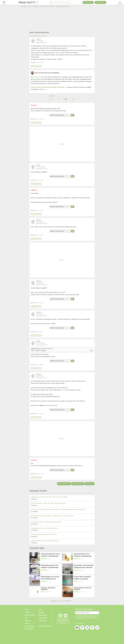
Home (27, 610)
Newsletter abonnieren (87, 617)
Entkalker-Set (37, 77)
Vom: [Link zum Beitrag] (32, 62)
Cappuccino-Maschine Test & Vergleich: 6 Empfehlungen (50, 555)
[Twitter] (66, 99)
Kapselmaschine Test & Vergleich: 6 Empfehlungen (83, 555)
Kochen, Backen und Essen (39, 36)
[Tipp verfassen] (100, 2)
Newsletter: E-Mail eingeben (84, 609)
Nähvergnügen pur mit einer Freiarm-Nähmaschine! (50, 578)
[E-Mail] (51, 99)
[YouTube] (77, 628)
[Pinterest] (82, 628)
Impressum (42, 621)
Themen (27, 612)
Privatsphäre (43, 618)
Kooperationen (30, 626)
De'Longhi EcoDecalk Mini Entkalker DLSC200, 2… (50, 87)
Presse (27, 623)
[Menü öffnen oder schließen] (4, 2)
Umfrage (89, 484)
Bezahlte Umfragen (45, 626)
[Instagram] (87, 628)
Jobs (26, 618)
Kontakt (41, 612)
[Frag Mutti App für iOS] (60, 616)
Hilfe (40, 610)
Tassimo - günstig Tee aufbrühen (48, 589)
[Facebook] (58, 99)
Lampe (60, 53)
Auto (62, 292)
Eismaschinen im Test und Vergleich (82, 589)
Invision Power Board (60, 601)
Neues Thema (78, 484)
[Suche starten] (51, 2)
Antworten (36, 66)
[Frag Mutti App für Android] (66, 616)
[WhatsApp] (73, 99)
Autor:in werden (30, 615)
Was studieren (29, 629)
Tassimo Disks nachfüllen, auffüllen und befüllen (82, 578)
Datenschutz (43, 615)
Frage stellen (88, 2)
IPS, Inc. (71, 601)
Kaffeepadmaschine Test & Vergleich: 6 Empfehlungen (50, 566)
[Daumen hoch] (72, 115)
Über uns (28, 621)
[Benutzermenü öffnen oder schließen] (120, 2)
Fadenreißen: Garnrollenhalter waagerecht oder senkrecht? (84, 566)
